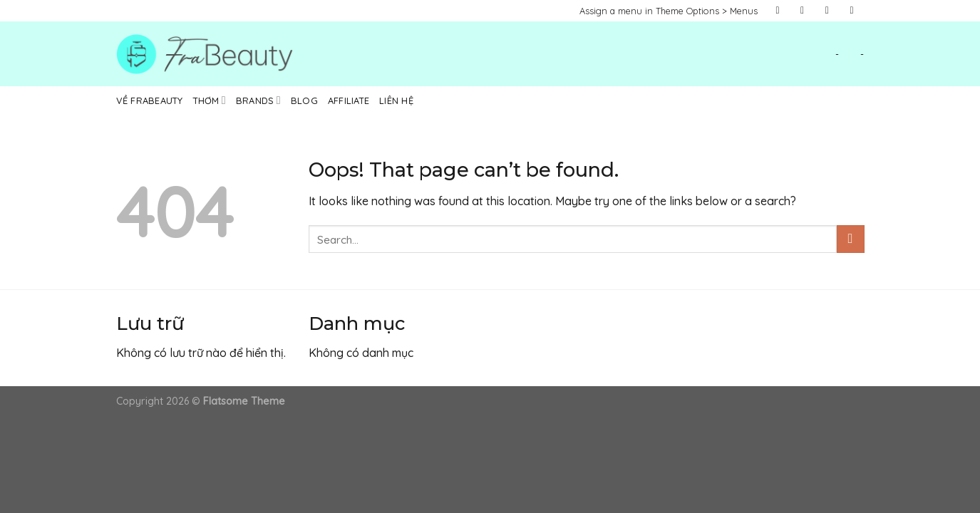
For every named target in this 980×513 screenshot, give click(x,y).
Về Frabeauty (150, 100)
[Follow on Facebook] (778, 10)
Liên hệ (396, 100)
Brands (258, 100)
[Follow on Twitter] (827, 10)
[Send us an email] (852, 10)
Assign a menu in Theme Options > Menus (669, 11)
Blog (304, 100)
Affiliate (349, 100)
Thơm (210, 100)
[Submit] (851, 239)
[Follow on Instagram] (803, 10)
